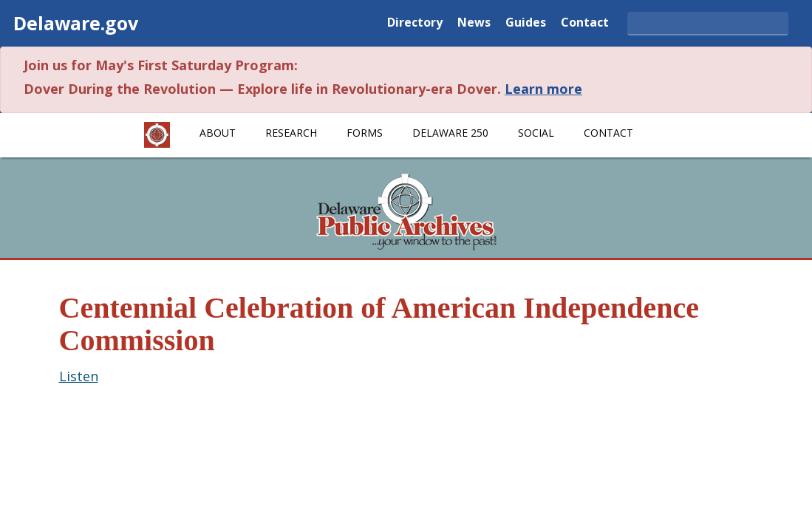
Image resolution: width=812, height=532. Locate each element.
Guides (526, 23)
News (474, 23)
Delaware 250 (450, 133)
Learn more (543, 89)
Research (291, 133)
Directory (415, 23)
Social (536, 133)
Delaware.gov (76, 23)
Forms (365, 133)
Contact (585, 23)
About (218, 133)
